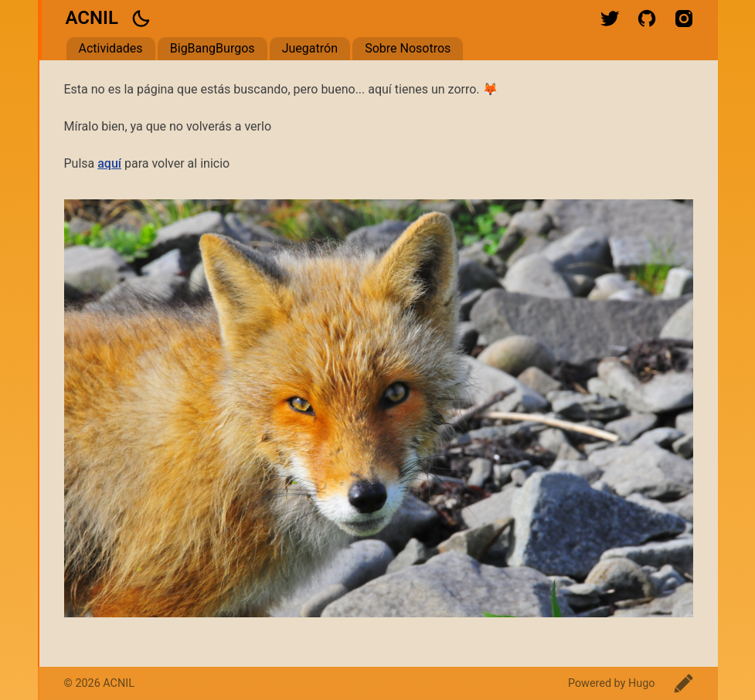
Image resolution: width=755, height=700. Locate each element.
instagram (684, 19)
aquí (109, 163)
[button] (141, 19)
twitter (610, 19)
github (647, 19)
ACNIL (92, 18)
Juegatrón (310, 48)
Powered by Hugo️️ (612, 683)
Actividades (111, 48)
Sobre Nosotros (408, 48)
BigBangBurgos (213, 48)
